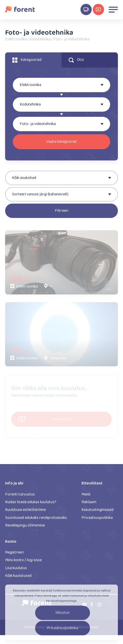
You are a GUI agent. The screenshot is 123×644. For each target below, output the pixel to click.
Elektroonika (16, 40)
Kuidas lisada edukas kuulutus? (31, 504)
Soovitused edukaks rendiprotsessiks (36, 519)
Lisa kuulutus (16, 570)
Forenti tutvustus (20, 496)
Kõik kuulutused (18, 577)
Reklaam (89, 504)
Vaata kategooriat (61, 142)
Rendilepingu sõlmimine (25, 527)
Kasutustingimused (98, 511)
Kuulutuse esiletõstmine (25, 511)
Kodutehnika (40, 40)
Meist (86, 496)
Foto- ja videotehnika (71, 40)
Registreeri (14, 554)
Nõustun (63, 615)
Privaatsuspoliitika (97, 519)
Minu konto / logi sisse (23, 562)
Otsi (76, 60)
